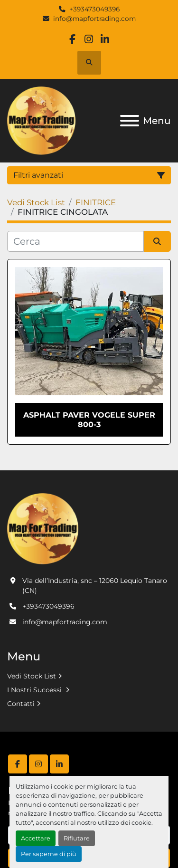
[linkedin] (105, 39)
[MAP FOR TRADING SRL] (43, 528)
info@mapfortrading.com (94, 19)
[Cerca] (75, 241)
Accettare (36, 838)
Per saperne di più (49, 854)
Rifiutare (77, 838)
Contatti (21, 704)
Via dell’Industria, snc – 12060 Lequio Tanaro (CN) (95, 586)
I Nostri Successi (35, 690)
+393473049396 (94, 9)
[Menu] (130, 121)
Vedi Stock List (32, 676)
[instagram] (89, 39)
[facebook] (72, 39)
